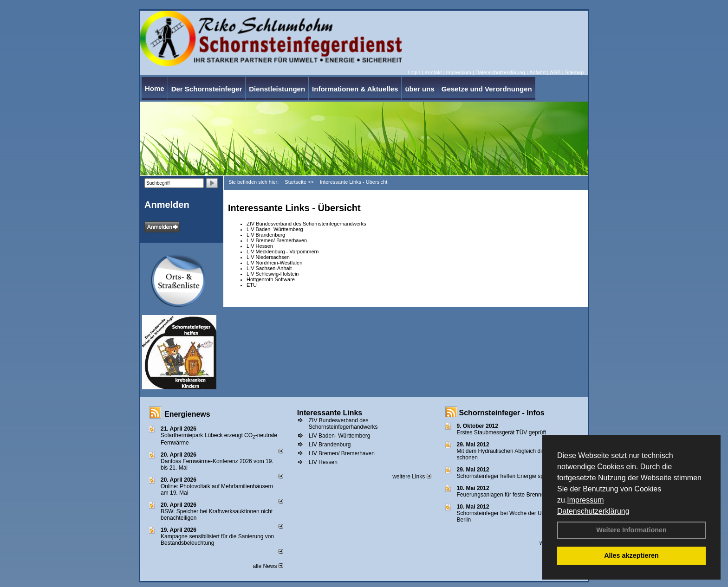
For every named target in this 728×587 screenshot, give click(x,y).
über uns (419, 89)
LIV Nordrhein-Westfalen (274, 263)
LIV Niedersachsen (268, 257)
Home (155, 88)
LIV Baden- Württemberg (275, 229)
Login (414, 72)
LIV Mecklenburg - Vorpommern (283, 252)
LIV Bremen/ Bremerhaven (277, 240)
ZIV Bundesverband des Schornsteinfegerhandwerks (306, 224)
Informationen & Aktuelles (355, 89)
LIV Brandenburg (266, 235)
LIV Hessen (260, 246)
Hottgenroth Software (271, 279)
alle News (268, 566)
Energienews (187, 414)
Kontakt (433, 72)
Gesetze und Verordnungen (487, 89)
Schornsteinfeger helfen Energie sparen (506, 476)
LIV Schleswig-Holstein (273, 274)
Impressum (585, 500)
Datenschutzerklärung (593, 511)
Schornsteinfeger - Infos (502, 413)
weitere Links (412, 477)
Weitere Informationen (631, 530)
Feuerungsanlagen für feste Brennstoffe (506, 495)
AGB (555, 72)
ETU (252, 285)
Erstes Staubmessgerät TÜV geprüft (502, 432)
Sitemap (574, 72)
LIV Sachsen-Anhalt (269, 268)
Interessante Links (330, 413)
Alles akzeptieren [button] (631, 555)
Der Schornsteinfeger (207, 89)
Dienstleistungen (277, 89)
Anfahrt (537, 72)
